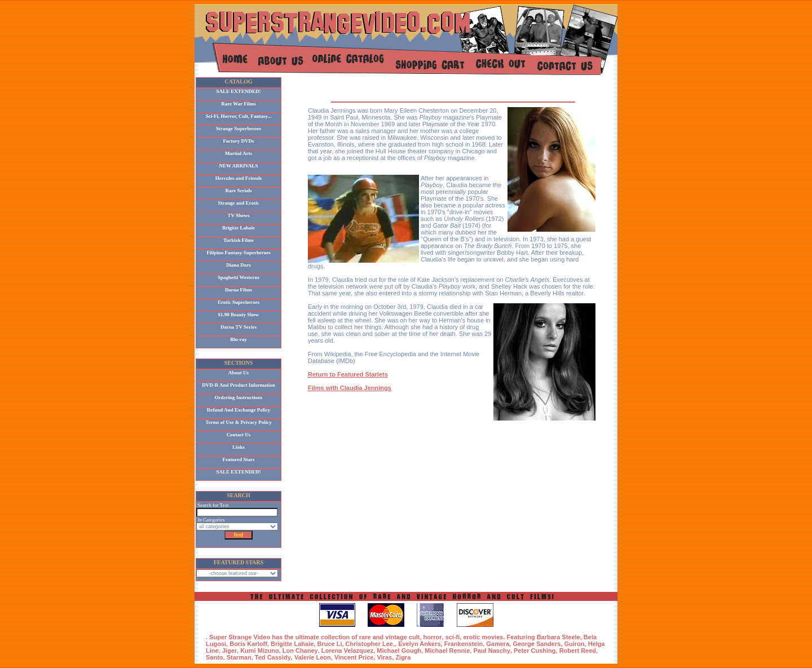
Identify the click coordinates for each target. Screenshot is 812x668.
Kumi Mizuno (259, 651)
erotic (471, 637)
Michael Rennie (447, 651)
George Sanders (537, 644)
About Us (239, 373)
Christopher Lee (369, 644)
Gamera (498, 644)
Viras (385, 657)
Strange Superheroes (239, 129)
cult (414, 637)
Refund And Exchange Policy (239, 410)
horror (433, 637)
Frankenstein (464, 644)
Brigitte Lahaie (239, 228)
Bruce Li (329, 644)
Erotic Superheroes (239, 302)
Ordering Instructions (239, 397)
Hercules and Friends (239, 178)
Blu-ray (239, 339)
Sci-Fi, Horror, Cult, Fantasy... (239, 116)
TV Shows (238, 215)
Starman (239, 657)
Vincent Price (354, 657)
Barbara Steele (559, 637)
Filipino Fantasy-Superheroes (239, 253)
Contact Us (239, 435)
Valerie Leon (313, 657)
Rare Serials (238, 191)
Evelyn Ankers (419, 644)
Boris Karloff (248, 644)
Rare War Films (239, 104)
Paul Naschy (491, 651)
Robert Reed (578, 651)
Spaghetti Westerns (239, 277)
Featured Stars (238, 459)
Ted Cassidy (273, 657)
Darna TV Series (239, 327)
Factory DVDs (238, 141)
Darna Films (239, 290)
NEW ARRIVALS (239, 166)
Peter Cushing (535, 651)
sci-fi (453, 637)
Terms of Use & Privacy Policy (238, 422)
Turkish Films (239, 240)
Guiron (575, 644)
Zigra (403, 657)
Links (239, 447)
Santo (215, 657)
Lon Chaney (300, 651)
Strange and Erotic (239, 203)
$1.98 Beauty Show (239, 315)
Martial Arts (239, 153)
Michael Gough (399, 651)
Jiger (230, 651)
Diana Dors (239, 265)
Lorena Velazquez (347, 651)
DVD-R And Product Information (239, 385)
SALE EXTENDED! (239, 91)
